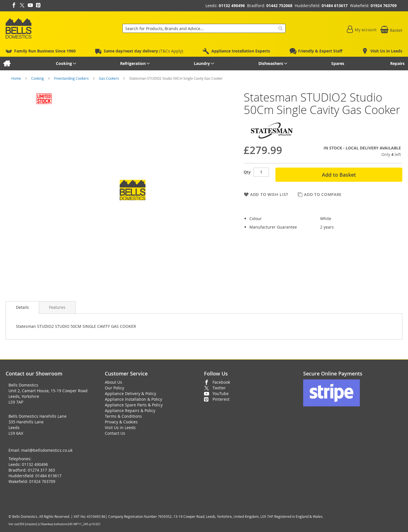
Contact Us (115, 433)
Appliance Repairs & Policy (130, 410)
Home (17, 78)
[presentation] (22, 307)
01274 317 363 (41, 470)
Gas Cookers (109, 78)
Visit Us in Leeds (120, 427)
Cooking (38, 78)
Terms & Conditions (123, 416)
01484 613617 (335, 6)
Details (22, 307)
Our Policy (114, 388)
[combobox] (204, 28)
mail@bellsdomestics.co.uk (47, 450)
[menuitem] (7, 64)
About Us (113, 382)
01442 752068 (279, 6)
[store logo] (19, 28)
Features (57, 307)
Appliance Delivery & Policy (130, 393)
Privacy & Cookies (121, 422)
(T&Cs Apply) (143, 51)
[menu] (204, 64)
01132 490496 (232, 6)
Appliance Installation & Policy (133, 399)
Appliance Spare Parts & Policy (134, 405)
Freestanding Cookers (72, 78)
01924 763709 (384, 6)
